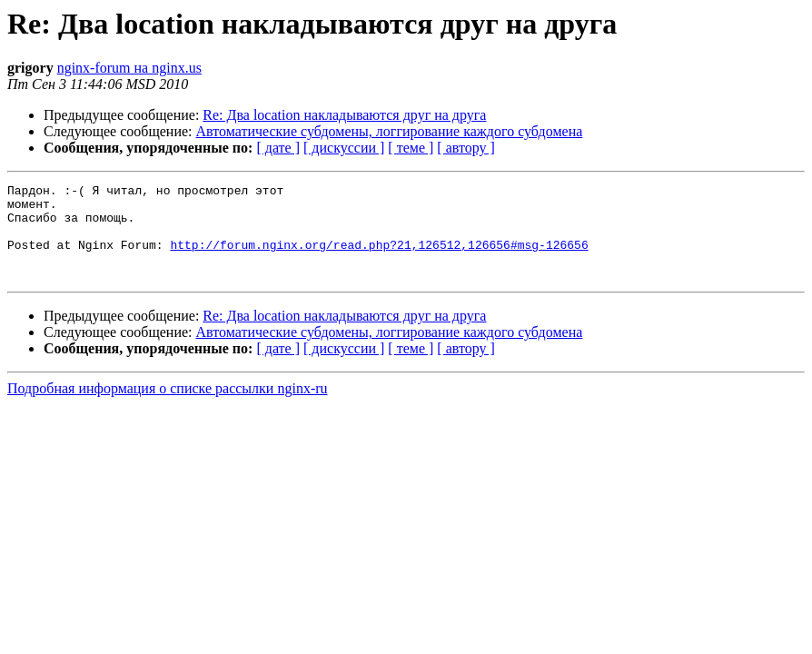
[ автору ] (465, 148)
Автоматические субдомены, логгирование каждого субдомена (390, 131)
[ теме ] (411, 148)
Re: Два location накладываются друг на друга (344, 115)
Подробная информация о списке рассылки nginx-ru (168, 407)
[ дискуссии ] (344, 148)
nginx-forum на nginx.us (129, 68)
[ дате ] (278, 148)
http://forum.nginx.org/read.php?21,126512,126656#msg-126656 (379, 258)
